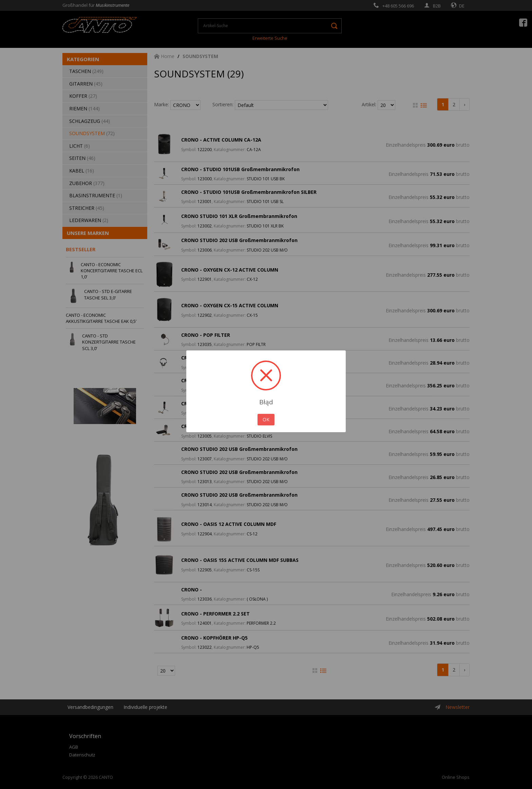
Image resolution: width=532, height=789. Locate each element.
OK (266, 419)
